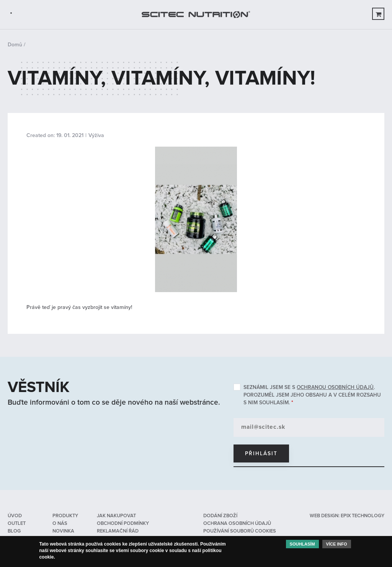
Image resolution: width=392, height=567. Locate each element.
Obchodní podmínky (123, 523)
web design (324, 516)
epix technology (363, 516)
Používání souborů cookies (240, 531)
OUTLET (17, 523)
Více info (337, 546)
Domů (15, 45)
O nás (60, 523)
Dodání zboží (220, 516)
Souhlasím (302, 546)
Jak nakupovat (116, 516)
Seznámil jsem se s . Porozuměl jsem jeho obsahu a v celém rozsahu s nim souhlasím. (312, 395)
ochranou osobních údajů (335, 387)
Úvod (15, 516)
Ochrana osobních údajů (237, 523)
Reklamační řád (118, 531)
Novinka (63, 531)
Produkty (65, 516)
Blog (14, 531)
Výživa (96, 135)
